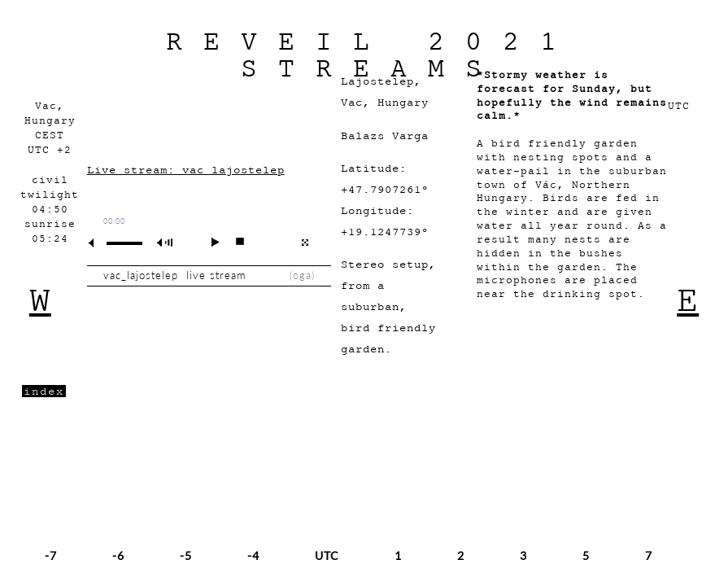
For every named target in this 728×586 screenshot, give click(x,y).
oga (302, 276)
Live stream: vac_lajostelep (186, 170)
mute (98, 243)
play (209, 242)
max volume (168, 243)
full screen (305, 243)
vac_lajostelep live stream (179, 276)
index (44, 391)
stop (233, 242)
